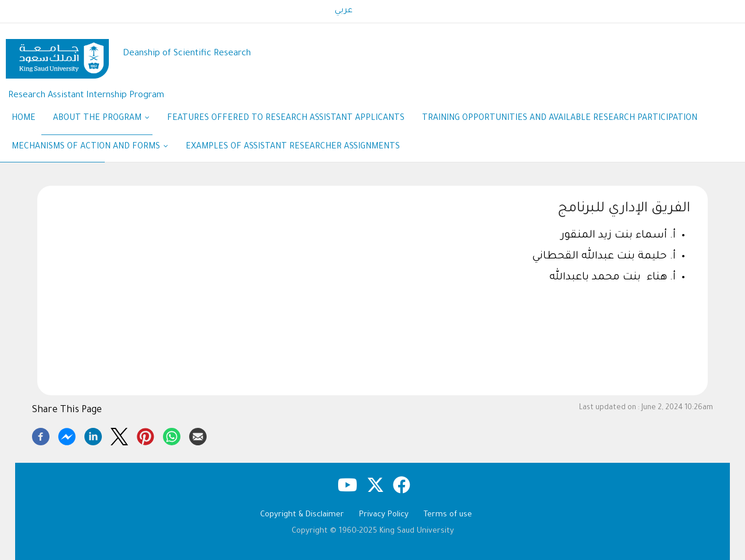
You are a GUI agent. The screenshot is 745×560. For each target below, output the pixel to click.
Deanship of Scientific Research (187, 54)
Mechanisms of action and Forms (90, 148)
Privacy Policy (384, 515)
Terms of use (448, 515)
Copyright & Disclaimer (302, 515)
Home (24, 119)
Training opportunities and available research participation (560, 119)
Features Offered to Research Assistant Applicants (286, 119)
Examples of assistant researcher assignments (293, 147)
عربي (344, 11)
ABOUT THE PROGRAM (101, 119)
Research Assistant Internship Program (86, 96)
